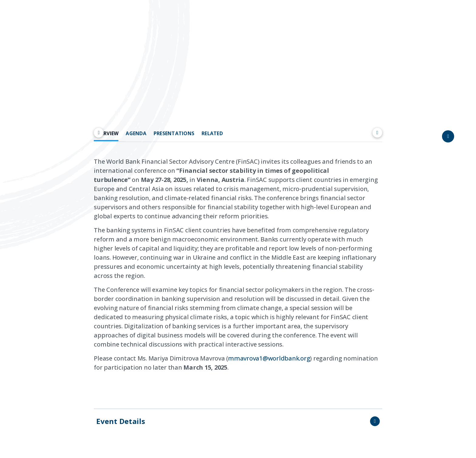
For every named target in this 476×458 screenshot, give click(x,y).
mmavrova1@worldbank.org (269, 358)
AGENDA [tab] (136, 133)
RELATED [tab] (212, 133)
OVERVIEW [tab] (106, 133)
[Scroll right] (377, 133)
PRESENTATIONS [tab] (174, 133)
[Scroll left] (99, 133)
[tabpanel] (238, 273)
